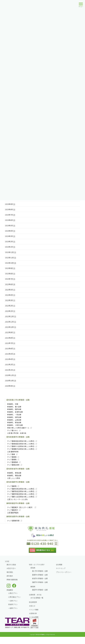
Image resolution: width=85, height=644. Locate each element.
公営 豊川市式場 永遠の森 (17, 433)
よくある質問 (34, 617)
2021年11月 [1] (11, 322)
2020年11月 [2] (11, 375)
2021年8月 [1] (10, 338)
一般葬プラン (13, 608)
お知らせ (32, 606)
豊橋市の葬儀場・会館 (40, 575)
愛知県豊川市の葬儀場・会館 (18, 400)
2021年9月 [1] (10, 332)
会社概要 (59, 565)
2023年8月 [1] (10, 209)
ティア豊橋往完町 (13, 465)
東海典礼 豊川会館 (14, 407)
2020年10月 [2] (11, 381)
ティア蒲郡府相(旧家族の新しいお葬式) (21, 494)
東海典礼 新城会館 (14, 473)
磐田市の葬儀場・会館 (40, 590)
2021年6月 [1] (10, 348)
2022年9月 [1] (10, 268)
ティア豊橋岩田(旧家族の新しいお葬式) (21, 444)
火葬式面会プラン (14, 597)
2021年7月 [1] (10, 343)
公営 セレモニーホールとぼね (17, 499)
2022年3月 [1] (10, 300)
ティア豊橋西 (12, 459)
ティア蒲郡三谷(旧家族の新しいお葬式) (21, 497)
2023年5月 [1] (10, 226)
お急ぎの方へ (11, 568)
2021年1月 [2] (10, 370)
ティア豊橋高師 (13, 462)
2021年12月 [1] (11, 316)
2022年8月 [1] (10, 274)
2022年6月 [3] (10, 284)
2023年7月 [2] (10, 215)
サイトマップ (61, 568)
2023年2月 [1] (10, 241)
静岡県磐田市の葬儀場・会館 (18, 503)
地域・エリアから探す (37, 565)
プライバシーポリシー (64, 572)
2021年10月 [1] (11, 327)
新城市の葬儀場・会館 (40, 578)
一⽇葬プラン (13, 601)
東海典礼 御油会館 (14, 422)
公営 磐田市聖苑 (13, 513)
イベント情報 (34, 610)
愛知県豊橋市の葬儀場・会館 (18, 437)
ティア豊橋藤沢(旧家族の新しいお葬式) (21, 449)
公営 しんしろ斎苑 (14, 478)
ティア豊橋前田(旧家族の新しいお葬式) (21, 441)
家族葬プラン (13, 604)
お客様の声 (33, 613)
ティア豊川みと (13, 430)
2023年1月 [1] (10, 247)
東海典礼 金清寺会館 (15, 412)
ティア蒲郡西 (12, 486)
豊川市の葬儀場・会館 (40, 571)
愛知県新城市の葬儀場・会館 (18, 469)
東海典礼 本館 (13, 404)
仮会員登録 (33, 602)
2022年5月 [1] (10, 290)
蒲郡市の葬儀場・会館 (40, 582)
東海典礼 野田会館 (14, 475)
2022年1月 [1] (10, 311)
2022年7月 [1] (10, 279)
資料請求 (10, 576)
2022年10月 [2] (11, 263)
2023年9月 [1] (10, 204)
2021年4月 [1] (10, 359)
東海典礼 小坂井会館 (15, 425)
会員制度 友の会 (35, 595)
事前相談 (10, 572)
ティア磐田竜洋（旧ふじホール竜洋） (20, 507)
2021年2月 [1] (10, 364)
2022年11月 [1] (11, 258)
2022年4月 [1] (10, 295)
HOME (7, 561)
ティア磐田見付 (13, 510)
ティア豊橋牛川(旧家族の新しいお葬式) (21, 446)
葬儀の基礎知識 (12, 580)
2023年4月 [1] (10, 231)
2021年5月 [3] (10, 354)
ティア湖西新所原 (13, 521)
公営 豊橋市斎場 (13, 452)
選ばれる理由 (11, 565)
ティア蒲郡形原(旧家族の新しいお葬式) (21, 489)
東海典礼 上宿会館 (14, 420)
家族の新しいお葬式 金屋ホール (18, 428)
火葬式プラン (13, 593)
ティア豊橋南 (12, 457)
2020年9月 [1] (10, 386)
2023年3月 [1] (10, 236)
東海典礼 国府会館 (14, 409)
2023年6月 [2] (10, 220)
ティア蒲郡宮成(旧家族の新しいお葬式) (21, 491)
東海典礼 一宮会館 (14, 415)
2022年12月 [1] (11, 252)
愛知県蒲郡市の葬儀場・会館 (18, 482)
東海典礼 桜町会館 (14, 417)
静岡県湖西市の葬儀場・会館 (18, 516)
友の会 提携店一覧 (37, 598)
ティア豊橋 (11, 454)
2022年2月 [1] (10, 306)
